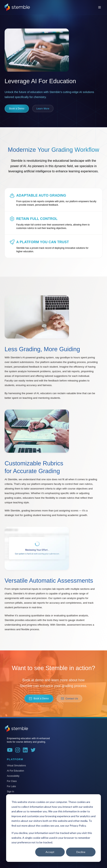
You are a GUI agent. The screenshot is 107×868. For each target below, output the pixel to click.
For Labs (11, 786)
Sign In (10, 792)
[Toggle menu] (100, 7)
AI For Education (15, 771)
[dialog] (53, 828)
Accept (50, 852)
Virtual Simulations (16, 766)
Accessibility (13, 776)
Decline (81, 852)
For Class (12, 781)
